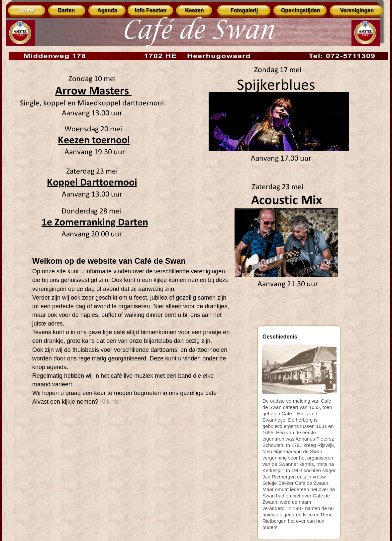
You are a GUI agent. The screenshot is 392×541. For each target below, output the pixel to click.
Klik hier (111, 402)
